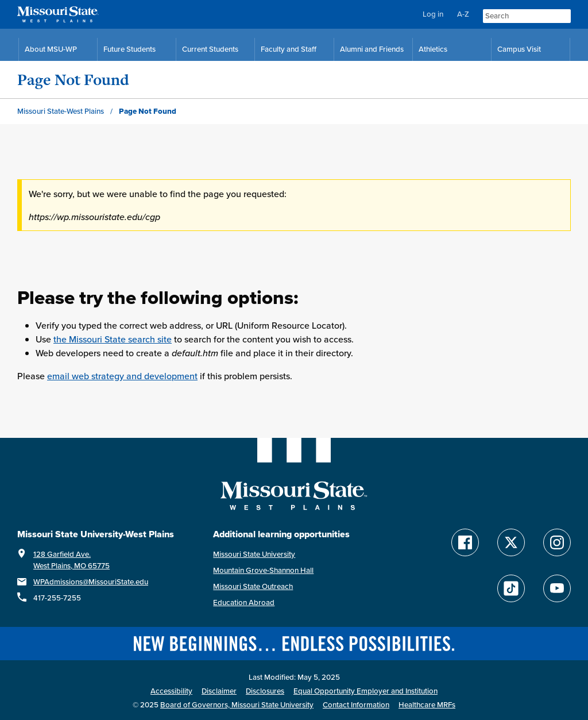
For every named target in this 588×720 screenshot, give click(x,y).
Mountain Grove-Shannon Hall (263, 570)
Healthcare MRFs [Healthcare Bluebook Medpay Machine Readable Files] (427, 705)
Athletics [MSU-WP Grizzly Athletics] (433, 49)
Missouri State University (254, 554)
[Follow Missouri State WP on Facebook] (465, 542)
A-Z (463, 14)
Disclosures (265, 691)
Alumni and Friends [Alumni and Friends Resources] (372, 49)
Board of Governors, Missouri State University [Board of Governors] (237, 705)
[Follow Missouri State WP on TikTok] (511, 588)
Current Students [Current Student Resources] (210, 49)
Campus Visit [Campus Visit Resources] (519, 49)
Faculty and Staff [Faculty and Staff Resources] (289, 49)
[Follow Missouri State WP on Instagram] (557, 542)
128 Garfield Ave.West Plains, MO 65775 (71, 560)
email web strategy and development (122, 376)
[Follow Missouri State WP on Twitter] (511, 542)
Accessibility (171, 691)
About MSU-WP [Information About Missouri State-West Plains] (51, 49)
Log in (433, 14)
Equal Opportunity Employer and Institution (365, 691)
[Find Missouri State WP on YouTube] (557, 588)
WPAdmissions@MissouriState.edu (91, 582)
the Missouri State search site (113, 339)
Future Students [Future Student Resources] (129, 49)
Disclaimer (219, 691)
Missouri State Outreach (253, 586)
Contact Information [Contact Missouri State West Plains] (356, 705)
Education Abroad (244, 602)
